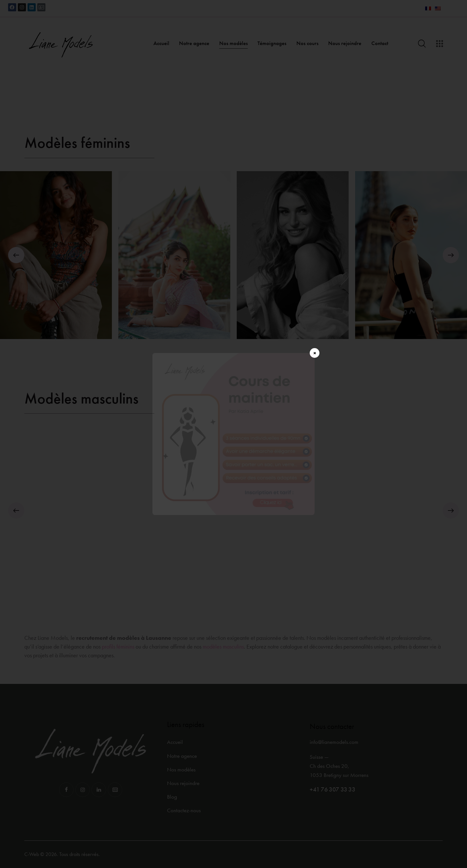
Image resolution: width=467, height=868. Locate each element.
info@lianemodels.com (334, 742)
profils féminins (118, 646)
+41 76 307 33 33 (333, 789)
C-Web (32, 854)
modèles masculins (223, 646)
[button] (16, 255)
